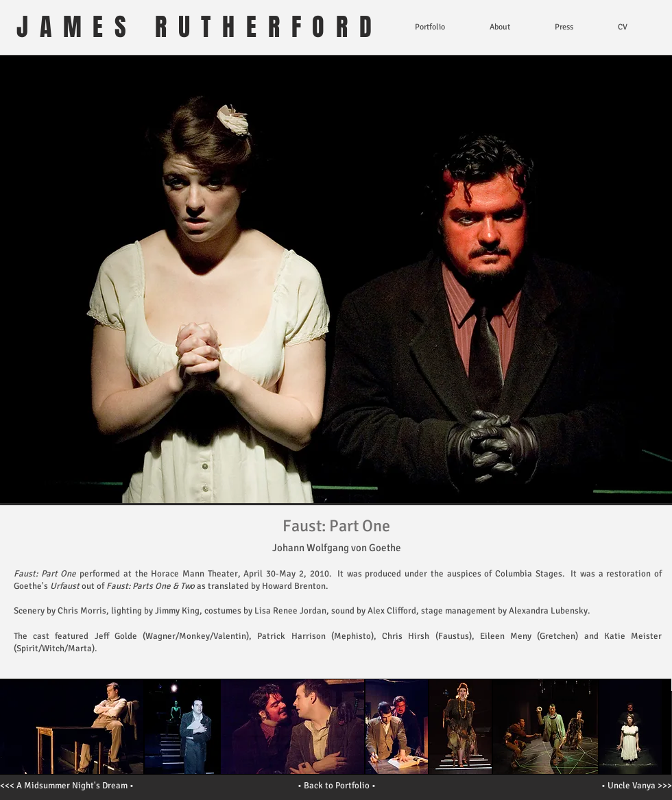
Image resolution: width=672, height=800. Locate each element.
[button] (182, 727)
